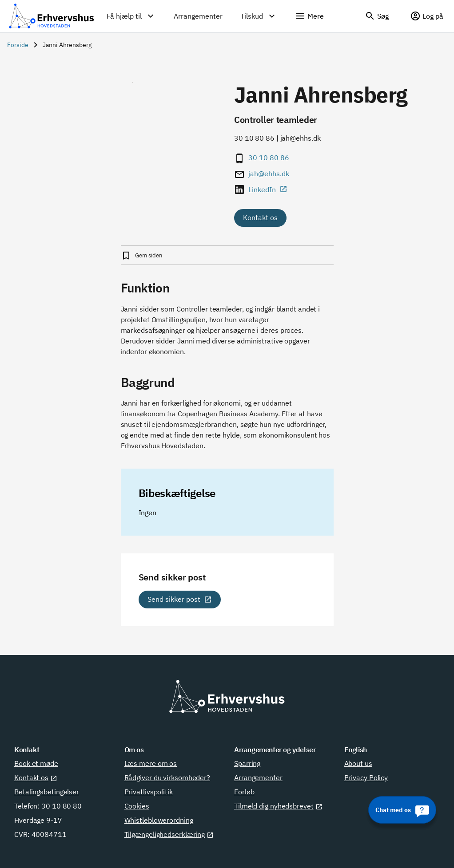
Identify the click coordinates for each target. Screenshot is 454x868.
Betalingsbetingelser (47, 792)
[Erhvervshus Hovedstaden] (52, 16)
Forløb (244, 792)
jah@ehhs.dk (269, 174)
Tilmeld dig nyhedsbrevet (278, 806)
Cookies (137, 806)
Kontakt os (260, 217)
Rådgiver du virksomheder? (167, 777)
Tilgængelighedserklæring (169, 834)
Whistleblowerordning (159, 820)
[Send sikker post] (180, 600)
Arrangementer (258, 777)
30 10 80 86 (269, 158)
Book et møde (36, 763)
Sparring (247, 763)
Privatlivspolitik (149, 792)
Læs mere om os (151, 763)
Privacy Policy (366, 777)
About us (358, 763)
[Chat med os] (402, 810)
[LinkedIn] (273, 189)
